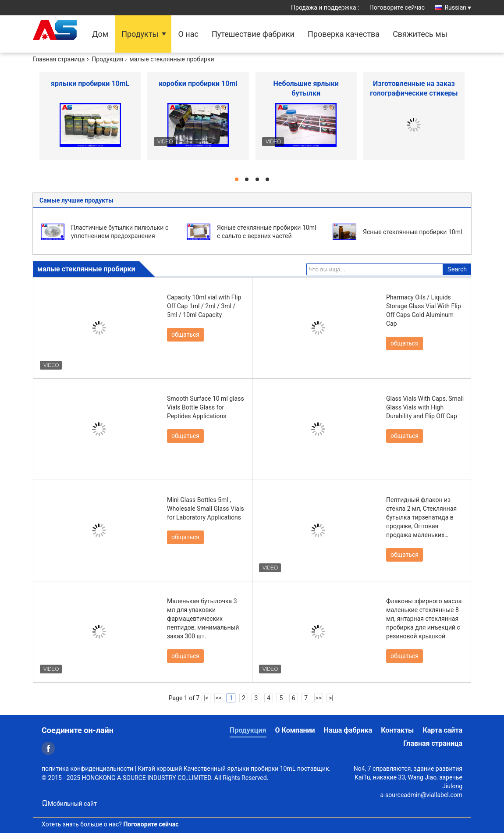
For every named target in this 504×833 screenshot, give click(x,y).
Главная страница (59, 59)
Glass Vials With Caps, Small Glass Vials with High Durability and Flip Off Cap (425, 407)
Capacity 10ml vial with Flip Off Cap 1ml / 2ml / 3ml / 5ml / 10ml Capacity (204, 306)
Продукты (140, 34)
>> (318, 698)
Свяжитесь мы (420, 34)
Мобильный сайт (69, 804)
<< (219, 698)
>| (331, 698)
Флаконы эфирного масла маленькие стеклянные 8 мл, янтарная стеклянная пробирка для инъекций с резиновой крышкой (424, 619)
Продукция (107, 59)
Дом (100, 34)
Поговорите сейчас (397, 7)
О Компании (295, 730)
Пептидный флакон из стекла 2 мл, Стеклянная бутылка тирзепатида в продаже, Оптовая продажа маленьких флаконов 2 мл (421, 518)
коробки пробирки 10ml (198, 84)
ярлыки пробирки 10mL (90, 84)
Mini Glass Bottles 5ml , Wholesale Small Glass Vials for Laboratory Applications (206, 509)
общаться (185, 335)
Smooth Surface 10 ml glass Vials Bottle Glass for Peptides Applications (206, 407)
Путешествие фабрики (253, 34)
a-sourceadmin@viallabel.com (421, 795)
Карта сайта (442, 730)
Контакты (397, 730)
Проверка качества (344, 34)
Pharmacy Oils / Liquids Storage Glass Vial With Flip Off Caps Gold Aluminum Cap (424, 310)
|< (206, 698)
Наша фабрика (348, 730)
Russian (458, 7)
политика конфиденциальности (87, 769)
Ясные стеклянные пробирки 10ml (412, 232)
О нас (188, 34)
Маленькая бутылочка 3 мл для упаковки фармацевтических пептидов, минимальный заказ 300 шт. (203, 619)
